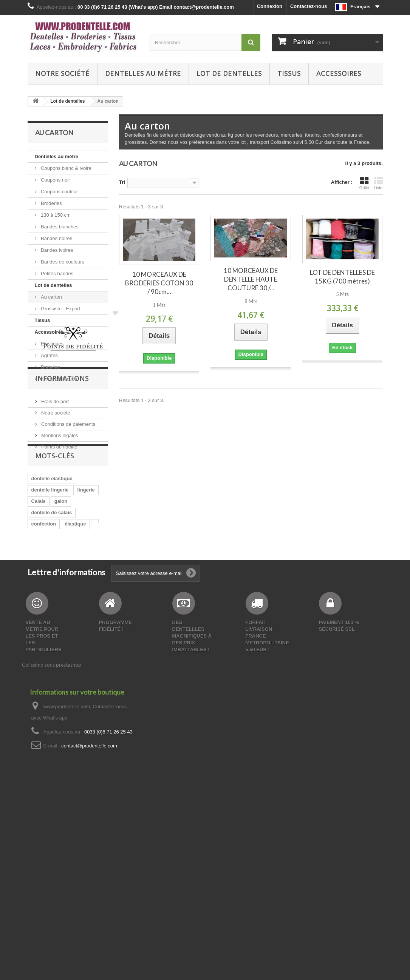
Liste (378, 183)
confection (44, 628)
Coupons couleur (59, 192)
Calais (39, 606)
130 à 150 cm (55, 215)
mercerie (69, 651)
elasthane (87, 662)
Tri (122, 182)
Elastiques (52, 344)
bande (85, 640)
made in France (49, 662)
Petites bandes (57, 274)
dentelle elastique (52, 583)
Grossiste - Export (60, 309)
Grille (364, 183)
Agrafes (49, 355)
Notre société (62, 73)
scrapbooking (47, 708)
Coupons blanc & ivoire (66, 168)
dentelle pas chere (53, 685)
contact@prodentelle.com (89, 930)
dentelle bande (49, 674)
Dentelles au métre (143, 73)
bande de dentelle (52, 696)
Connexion (270, 6)
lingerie (86, 594)
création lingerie (50, 640)
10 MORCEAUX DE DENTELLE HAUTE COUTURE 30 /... (251, 279)
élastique (75, 628)
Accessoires (339, 73)
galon (61, 606)
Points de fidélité (59, 532)
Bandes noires (56, 238)
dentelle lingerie (50, 594)
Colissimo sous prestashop (52, 849)
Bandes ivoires (56, 250)
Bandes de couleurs (62, 262)
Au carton (51, 297)
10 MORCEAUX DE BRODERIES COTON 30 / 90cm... (159, 283)
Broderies (51, 203)
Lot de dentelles (229, 73)
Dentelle (41, 651)
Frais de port (55, 486)
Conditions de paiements (68, 509)
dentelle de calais (52, 617)
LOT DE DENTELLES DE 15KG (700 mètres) (342, 277)
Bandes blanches (59, 227)
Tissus (289, 73)
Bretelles (50, 367)
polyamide (84, 708)
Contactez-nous (309, 6)
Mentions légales (59, 520)
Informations (62, 466)
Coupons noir (55, 180)
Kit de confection (59, 379)
